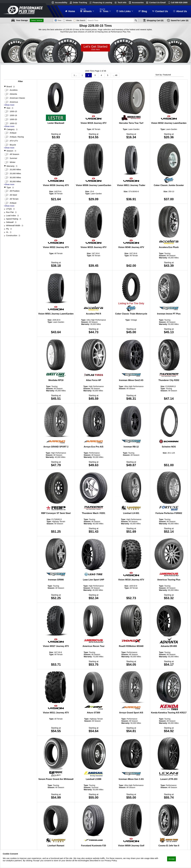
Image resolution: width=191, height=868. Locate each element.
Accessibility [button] (61, 2)
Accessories (138, 2)
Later (180, 20)
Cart (155, 20)
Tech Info (122, 2)
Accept (172, 859)
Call (179, 2)
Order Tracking (80, 2)
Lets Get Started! (95, 48)
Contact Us (157, 2)
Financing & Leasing (102, 2)
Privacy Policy (9, 864)
